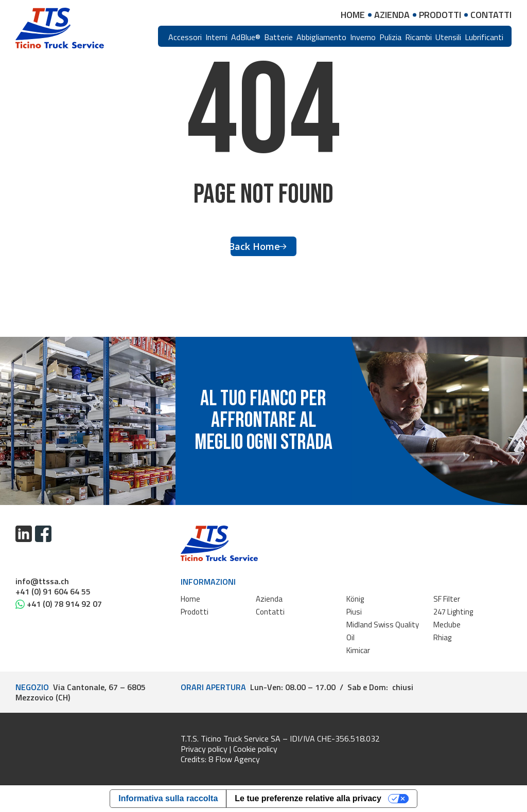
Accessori (185, 37)
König (355, 599)
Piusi (354, 612)
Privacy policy (204, 749)
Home (190, 599)
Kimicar (358, 650)
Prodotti (195, 612)
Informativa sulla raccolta (168, 798)
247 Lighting (453, 612)
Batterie (278, 37)
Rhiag (442, 637)
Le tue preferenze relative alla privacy (308, 798)
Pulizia (390, 37)
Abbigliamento (321, 37)
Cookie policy (255, 749)
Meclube (447, 625)
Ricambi (418, 37)
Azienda (269, 599)
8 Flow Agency (234, 759)
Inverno (363, 37)
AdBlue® (246, 37)
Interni (216, 37)
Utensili (448, 37)
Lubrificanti (484, 37)
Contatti (270, 612)
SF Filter (447, 599)
